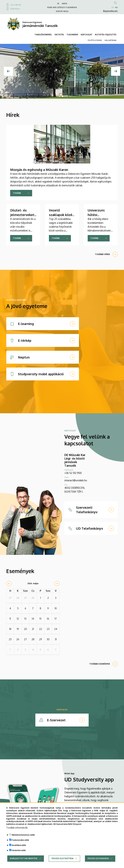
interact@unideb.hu (76, 480)
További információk (17, 831)
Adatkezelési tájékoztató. (40, 828)
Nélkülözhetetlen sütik (23, 838)
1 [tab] (60, 96)
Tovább (17, 193)
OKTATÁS (59, 35)
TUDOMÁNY (72, 35)
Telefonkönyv (15, 9)
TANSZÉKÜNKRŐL (43, 35)
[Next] (116, 71)
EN (113, 7)
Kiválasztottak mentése (24, 862)
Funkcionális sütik (20, 844)
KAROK (64, 4)
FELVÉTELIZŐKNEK (95, 40)
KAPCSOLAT (87, 35)
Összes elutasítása (62, 862)
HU (116, 7)
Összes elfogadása (98, 862)
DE (58, 4)
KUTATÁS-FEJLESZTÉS (106, 35)
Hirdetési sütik (19, 854)
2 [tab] (62, 96)
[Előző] (8, 71)
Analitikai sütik (19, 849)
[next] (57, 584)
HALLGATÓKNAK (110, 40)
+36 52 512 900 (73, 473)
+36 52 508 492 (16, 5)
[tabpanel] (62, 71)
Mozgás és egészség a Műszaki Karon (39, 170)
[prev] (9, 584)
